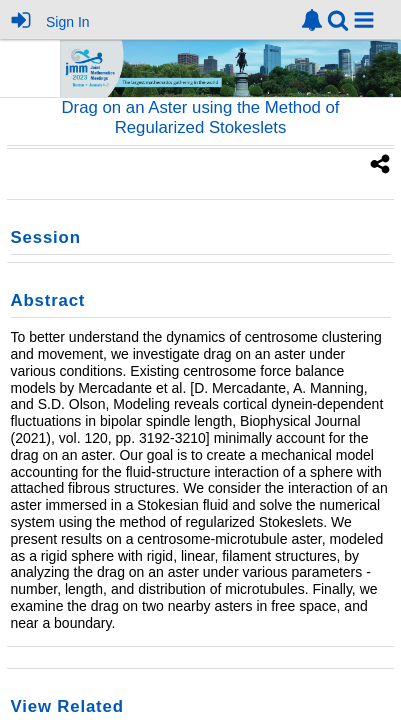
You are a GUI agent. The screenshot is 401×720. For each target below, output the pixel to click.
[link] (312, 20)
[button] (364, 20)
